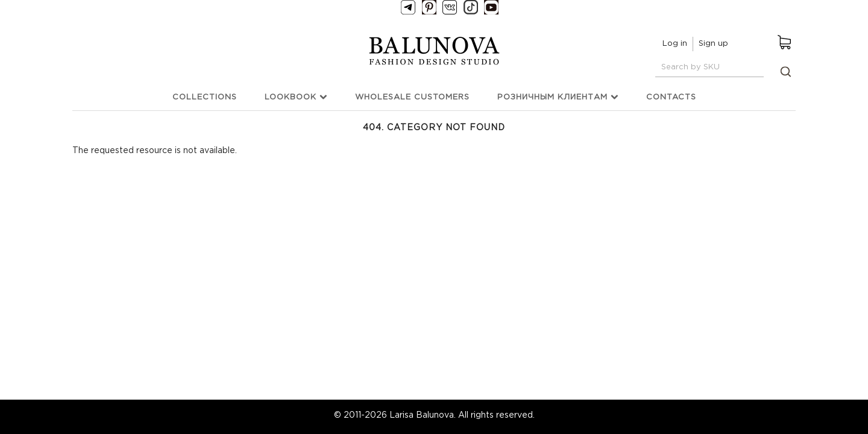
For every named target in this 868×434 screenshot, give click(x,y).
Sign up (713, 44)
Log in (675, 44)
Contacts (671, 97)
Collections (205, 97)
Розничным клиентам (558, 97)
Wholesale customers (412, 97)
